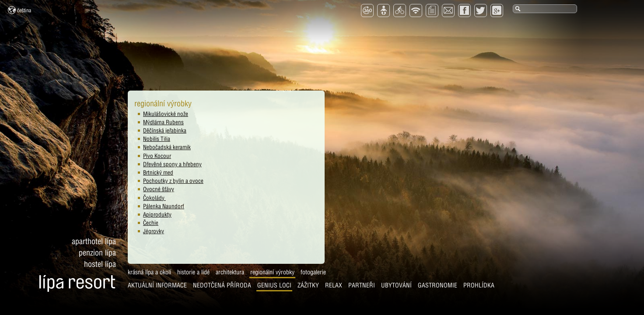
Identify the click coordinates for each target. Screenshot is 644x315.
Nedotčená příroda (222, 285)
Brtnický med (158, 172)
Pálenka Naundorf (164, 206)
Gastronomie (437, 285)
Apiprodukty (157, 214)
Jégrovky (154, 231)
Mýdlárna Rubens (163, 122)
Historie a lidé (193, 272)
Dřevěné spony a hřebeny (172, 164)
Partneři (362, 285)
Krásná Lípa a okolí (149, 272)
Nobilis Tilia (157, 139)
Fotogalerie (313, 272)
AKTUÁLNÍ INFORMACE (157, 285)
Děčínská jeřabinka (165, 130)
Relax (334, 285)
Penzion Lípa (97, 253)
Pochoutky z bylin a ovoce (173, 181)
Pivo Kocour (157, 156)
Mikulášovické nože (166, 114)
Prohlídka (479, 285)
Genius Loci (274, 285)
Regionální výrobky (272, 272)
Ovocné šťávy (159, 189)
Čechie (151, 223)
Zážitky (308, 285)
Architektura (230, 272)
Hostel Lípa (100, 264)
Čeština (19, 10)
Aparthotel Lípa (94, 241)
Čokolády (154, 198)
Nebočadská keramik (167, 147)
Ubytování (396, 285)
